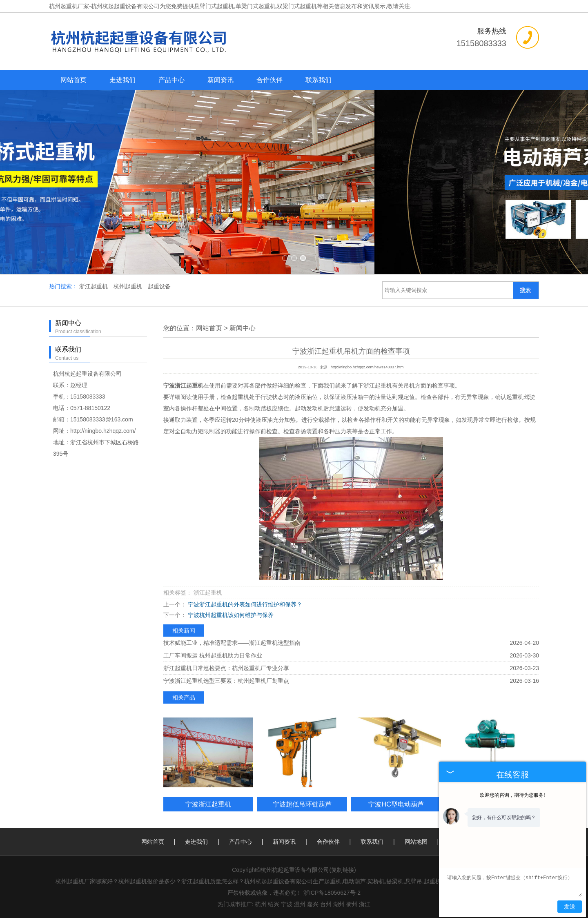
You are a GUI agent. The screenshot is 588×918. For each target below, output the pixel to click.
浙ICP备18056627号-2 (332, 893)
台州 (326, 904)
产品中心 (171, 80)
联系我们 (318, 80)
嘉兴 (313, 904)
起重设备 (159, 286)
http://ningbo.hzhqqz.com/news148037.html (368, 367)
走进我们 (122, 80)
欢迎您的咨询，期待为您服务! (512, 795)
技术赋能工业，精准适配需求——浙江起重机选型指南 (232, 643)
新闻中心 (243, 328)
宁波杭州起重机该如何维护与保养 (230, 615)
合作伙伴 (269, 80)
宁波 (287, 904)
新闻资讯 (220, 80)
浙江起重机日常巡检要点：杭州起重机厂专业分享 (226, 668)
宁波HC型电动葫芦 (396, 804)
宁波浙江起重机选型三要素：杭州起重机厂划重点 (226, 681)
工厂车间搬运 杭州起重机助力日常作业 (213, 655)
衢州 (352, 904)
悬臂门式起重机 (214, 6)
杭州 (261, 904)
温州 (300, 904)
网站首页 (73, 80)
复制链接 (343, 870)
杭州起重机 (129, 286)
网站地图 (416, 842)
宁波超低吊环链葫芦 (302, 804)
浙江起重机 (94, 286)
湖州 (339, 904)
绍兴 (274, 904)
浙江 (365, 904)
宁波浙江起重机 (208, 804)
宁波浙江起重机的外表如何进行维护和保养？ (244, 604)
